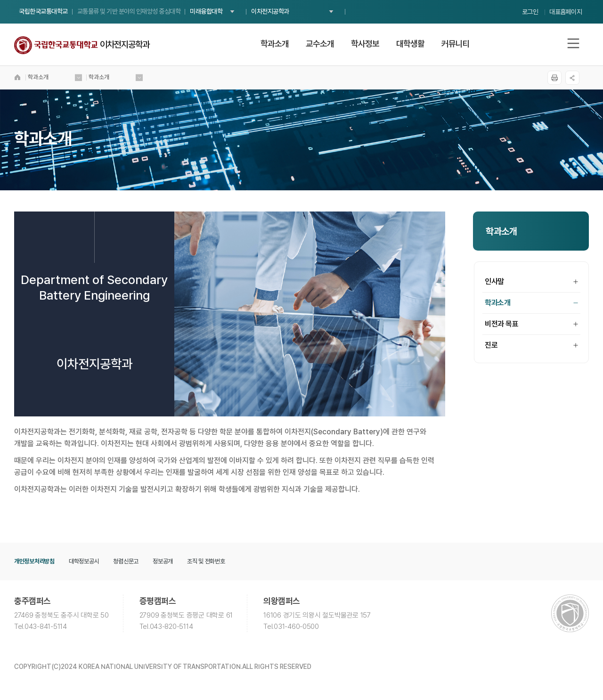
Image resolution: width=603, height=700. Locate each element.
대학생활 (410, 44)
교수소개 (320, 44)
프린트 (554, 78)
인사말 (531, 281)
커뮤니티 (456, 44)
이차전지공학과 (270, 11)
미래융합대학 (206, 11)
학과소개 (275, 44)
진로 (531, 345)
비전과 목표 (531, 324)
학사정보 (365, 44)
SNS (572, 78)
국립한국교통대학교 (43, 11)
